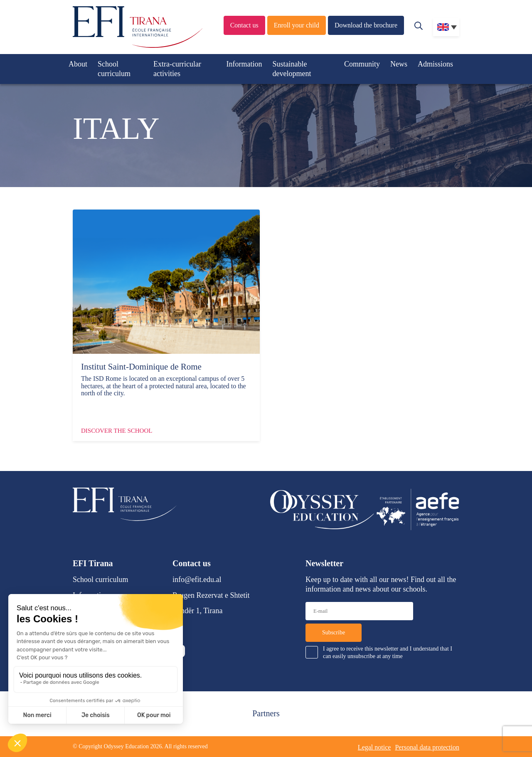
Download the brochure (366, 25)
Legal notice (374, 747)
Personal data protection (427, 747)
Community (362, 64)
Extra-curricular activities (177, 69)
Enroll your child (297, 25)
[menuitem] (446, 27)
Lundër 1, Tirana (198, 611)
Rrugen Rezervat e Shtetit (211, 595)
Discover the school (117, 431)
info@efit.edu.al (197, 579)
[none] (446, 27)
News (399, 64)
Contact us (244, 25)
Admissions (435, 64)
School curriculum (114, 69)
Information (244, 64)
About (78, 64)
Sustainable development (292, 69)
